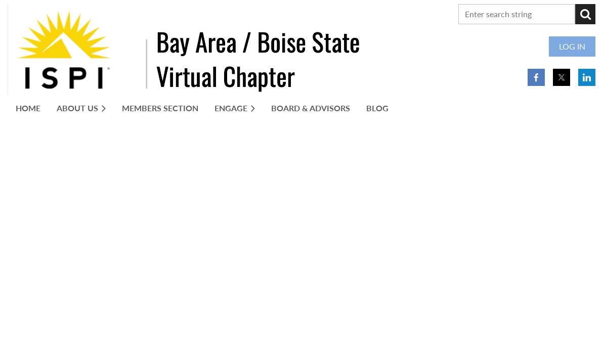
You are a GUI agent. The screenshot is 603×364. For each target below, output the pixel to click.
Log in (572, 46)
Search (585, 14)
